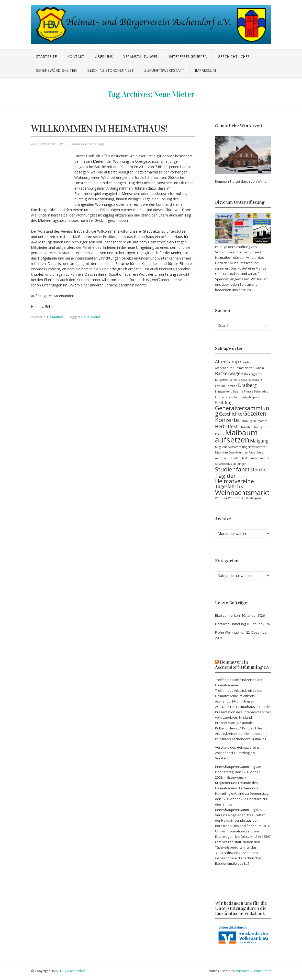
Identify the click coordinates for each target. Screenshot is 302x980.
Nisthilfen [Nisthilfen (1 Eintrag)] (221, 452)
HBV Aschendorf (73, 971)
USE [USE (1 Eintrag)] (242, 487)
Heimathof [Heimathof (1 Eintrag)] (260, 421)
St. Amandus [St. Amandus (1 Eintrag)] (223, 464)
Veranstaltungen (141, 56)
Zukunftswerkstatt (164, 70)
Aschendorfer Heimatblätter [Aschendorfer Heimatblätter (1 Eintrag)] (234, 368)
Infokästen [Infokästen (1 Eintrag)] (246, 427)
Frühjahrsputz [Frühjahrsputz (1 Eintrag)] (250, 397)
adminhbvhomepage (88, 144)
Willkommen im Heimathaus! (99, 129)
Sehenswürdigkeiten (56, 70)
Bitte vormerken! (228, 615)
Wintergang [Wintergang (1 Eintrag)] (254, 498)
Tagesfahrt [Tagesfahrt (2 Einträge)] (227, 486)
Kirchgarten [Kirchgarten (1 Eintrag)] (261, 427)
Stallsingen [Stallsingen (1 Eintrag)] (239, 464)
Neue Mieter (91, 317)
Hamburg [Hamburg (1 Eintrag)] (246, 421)
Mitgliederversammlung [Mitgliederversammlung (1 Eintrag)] (231, 447)
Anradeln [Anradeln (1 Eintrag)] (246, 362)
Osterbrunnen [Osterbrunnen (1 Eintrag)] (238, 452)
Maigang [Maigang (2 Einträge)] (259, 441)
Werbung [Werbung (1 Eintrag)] (221, 498)
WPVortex (244, 971)
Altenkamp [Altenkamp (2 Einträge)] (227, 362)
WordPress (263, 971)
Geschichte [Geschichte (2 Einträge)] (231, 414)
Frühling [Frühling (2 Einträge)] (224, 403)
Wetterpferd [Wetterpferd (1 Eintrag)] (237, 498)
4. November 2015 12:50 (49, 144)
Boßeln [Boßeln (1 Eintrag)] (259, 368)
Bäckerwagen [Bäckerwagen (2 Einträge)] (229, 373)
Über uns (104, 56)
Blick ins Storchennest (110, 70)
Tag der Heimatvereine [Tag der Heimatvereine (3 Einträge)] (234, 478)
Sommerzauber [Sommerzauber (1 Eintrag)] (259, 458)
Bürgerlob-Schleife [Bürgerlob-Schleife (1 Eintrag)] (228, 380)
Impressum (205, 70)
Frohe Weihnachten (230, 632)
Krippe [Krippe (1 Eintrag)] (220, 434)
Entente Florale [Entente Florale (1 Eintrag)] (243, 391)
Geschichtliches (234, 56)
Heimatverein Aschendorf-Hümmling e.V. (243, 665)
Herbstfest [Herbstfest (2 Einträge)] (226, 426)
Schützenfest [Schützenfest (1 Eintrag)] (238, 458)
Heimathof (55, 317)
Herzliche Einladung (230, 624)
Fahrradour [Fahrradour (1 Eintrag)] (262, 391)
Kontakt (76, 56)
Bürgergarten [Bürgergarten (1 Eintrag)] (253, 374)
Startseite (46, 56)
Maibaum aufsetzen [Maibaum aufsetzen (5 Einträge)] (236, 436)
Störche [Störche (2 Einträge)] (258, 470)
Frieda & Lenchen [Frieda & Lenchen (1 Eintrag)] (227, 397)
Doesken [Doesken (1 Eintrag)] (231, 386)
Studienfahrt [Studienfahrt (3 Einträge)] (232, 469)
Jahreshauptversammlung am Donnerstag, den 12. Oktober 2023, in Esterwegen (238, 772)
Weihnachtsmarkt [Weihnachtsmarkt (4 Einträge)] (242, 492)
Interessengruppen (188, 56)
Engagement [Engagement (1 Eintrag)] (223, 391)
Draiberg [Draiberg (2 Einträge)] (247, 385)
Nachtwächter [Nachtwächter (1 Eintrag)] (257, 447)
